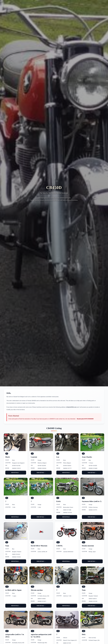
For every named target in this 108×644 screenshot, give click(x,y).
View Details (15, 473)
